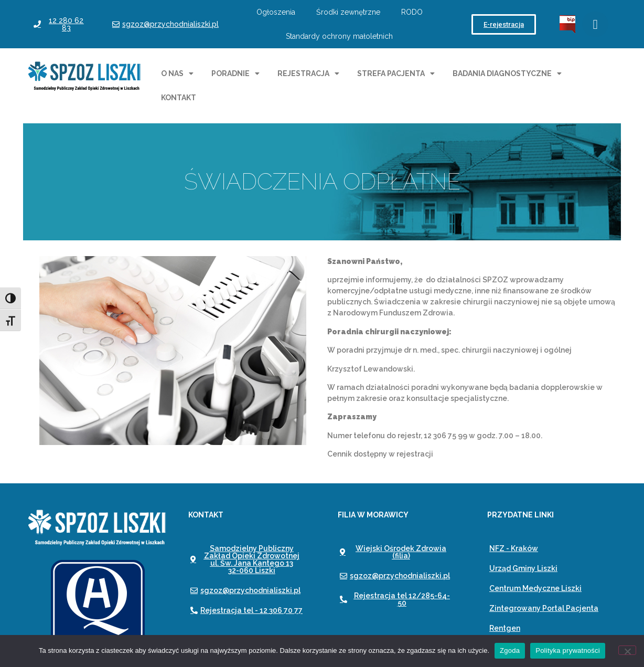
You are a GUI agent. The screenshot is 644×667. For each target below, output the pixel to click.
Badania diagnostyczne (507, 73)
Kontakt (179, 98)
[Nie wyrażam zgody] (627, 650)
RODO (412, 12)
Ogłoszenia (276, 12)
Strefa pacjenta (396, 73)
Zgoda (510, 650)
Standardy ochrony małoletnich (339, 36)
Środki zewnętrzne (348, 12)
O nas (177, 73)
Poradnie (235, 73)
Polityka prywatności (568, 650)
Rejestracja (308, 73)
